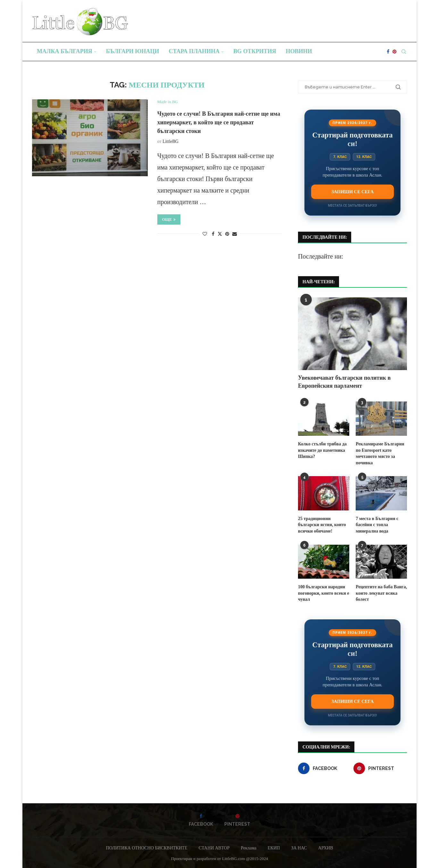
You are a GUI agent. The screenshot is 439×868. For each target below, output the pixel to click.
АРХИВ (326, 848)
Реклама (248, 848)
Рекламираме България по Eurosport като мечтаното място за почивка (380, 453)
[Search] (404, 52)
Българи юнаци (133, 51)
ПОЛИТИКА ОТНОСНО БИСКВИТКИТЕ (147, 848)
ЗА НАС (299, 848)
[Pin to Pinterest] (227, 234)
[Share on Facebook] (213, 234)
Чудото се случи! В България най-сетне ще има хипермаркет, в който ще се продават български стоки (219, 122)
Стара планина (194, 51)
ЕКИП (274, 848)
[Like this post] (205, 234)
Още (169, 219)
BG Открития (255, 51)
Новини (299, 51)
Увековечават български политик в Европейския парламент (344, 382)
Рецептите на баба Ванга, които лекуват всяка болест (381, 593)
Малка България (65, 51)
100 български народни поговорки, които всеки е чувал (323, 593)
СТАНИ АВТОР (214, 848)
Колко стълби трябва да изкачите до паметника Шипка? (322, 450)
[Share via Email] (235, 234)
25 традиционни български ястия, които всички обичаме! (322, 525)
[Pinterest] (394, 52)
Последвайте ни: (321, 256)
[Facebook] (388, 52)
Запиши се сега (352, 192)
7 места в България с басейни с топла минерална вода (377, 525)
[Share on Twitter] (220, 234)
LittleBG (170, 141)
